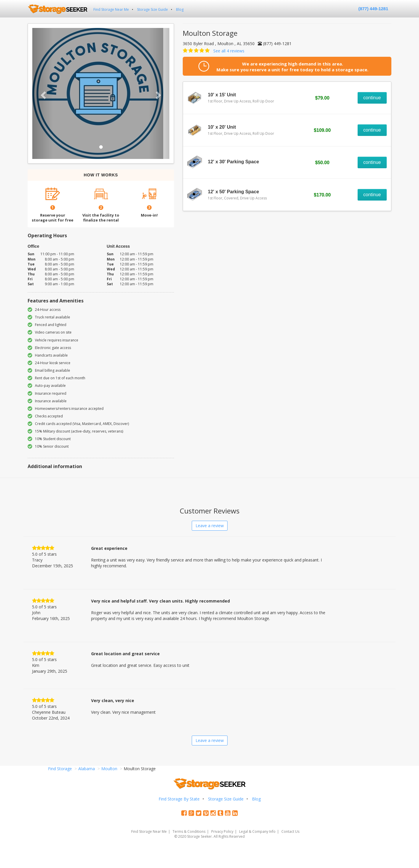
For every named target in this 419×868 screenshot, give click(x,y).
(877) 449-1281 (373, 9)
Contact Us (290, 831)
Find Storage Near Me (111, 9)
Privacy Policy (222, 831)
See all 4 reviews (229, 51)
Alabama (87, 769)
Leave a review (210, 526)
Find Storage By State (179, 799)
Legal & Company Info (257, 831)
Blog (180, 9)
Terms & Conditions (189, 831)
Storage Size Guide (152, 9)
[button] (43, 93)
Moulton (109, 769)
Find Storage (60, 769)
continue (372, 98)
